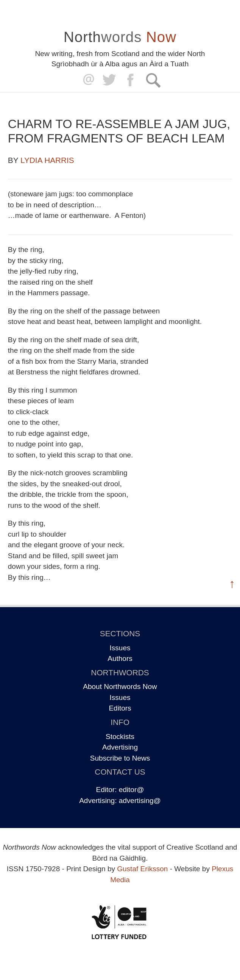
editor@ (132, 790)
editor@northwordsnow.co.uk (87, 80)
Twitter (109, 80)
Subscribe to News (120, 758)
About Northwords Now (120, 686)
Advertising (120, 747)
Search (153, 80)
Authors (120, 658)
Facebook (131, 80)
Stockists (120, 737)
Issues (120, 648)
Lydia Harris (47, 160)
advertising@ (140, 801)
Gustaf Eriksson (142, 869)
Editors (120, 708)
